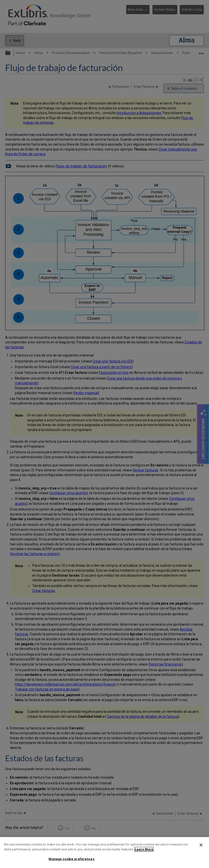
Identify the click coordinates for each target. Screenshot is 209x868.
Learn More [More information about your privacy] (144, 849)
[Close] (201, 845)
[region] (104, 853)
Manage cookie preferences (71, 859)
